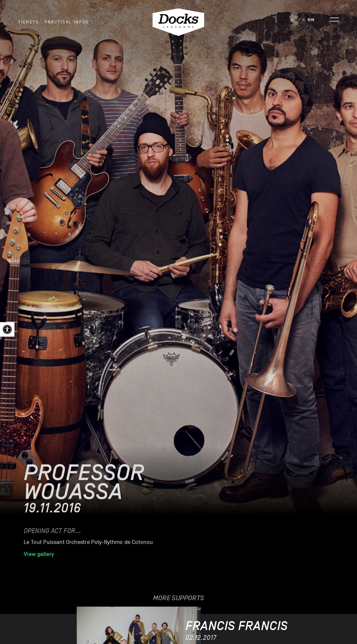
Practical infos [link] (67, 22)
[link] (7, 329)
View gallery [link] (39, 554)
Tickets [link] (29, 22)
